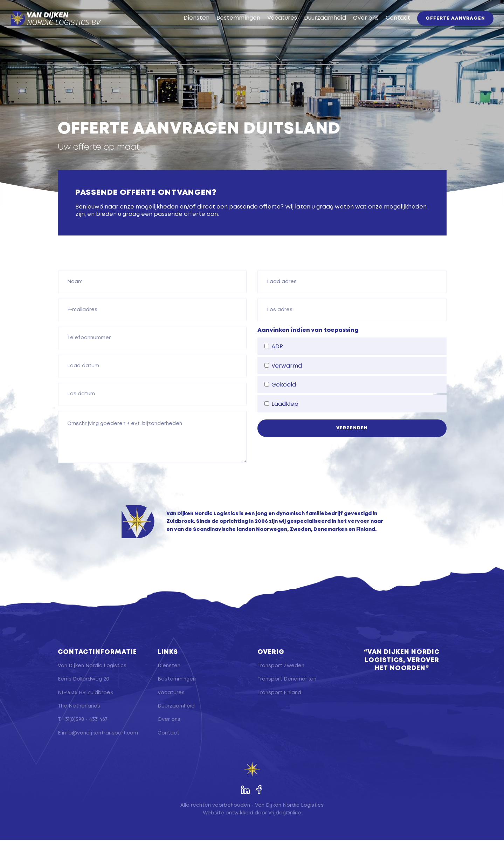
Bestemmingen (228, 29)
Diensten (186, 29)
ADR (274, 367)
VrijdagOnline (285, 834)
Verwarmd (283, 387)
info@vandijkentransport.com (100, 754)
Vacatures (272, 29)
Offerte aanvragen (445, 29)
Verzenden (352, 449)
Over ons (355, 29)
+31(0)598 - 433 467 (85, 740)
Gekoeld (280, 406)
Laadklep (281, 425)
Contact (387, 29)
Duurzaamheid (315, 29)
